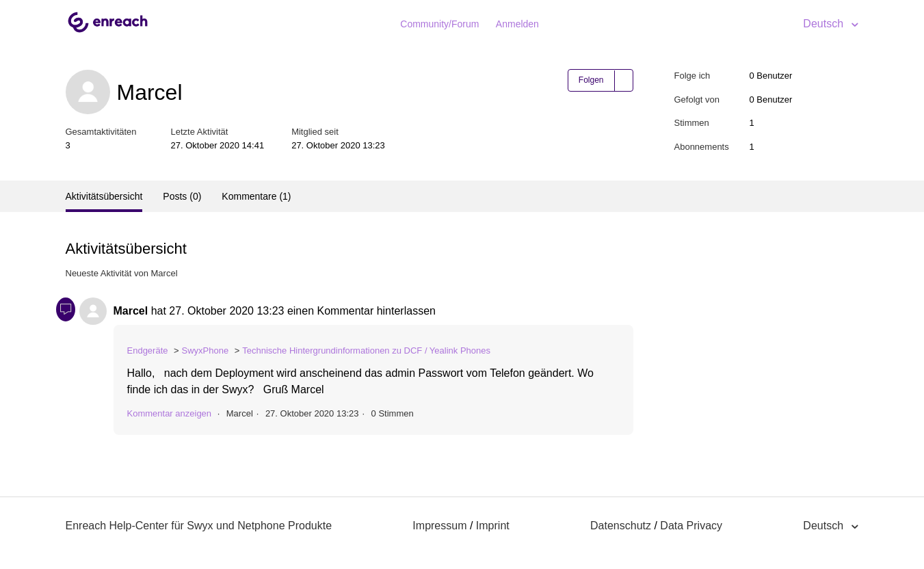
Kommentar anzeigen (170, 413)
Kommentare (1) (256, 196)
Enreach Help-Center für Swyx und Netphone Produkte (199, 526)
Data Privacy (691, 526)
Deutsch (824, 24)
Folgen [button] (591, 80)
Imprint (493, 526)
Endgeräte (148, 350)
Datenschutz (621, 526)
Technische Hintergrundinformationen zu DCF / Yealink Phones (366, 350)
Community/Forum (439, 24)
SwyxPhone (206, 350)
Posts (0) (182, 196)
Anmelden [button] (517, 24)
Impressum (439, 526)
